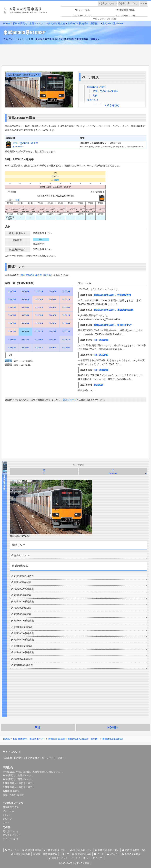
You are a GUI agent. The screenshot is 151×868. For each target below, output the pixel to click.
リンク (76, 858)
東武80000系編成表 (24, 640)
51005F (66, 291)
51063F (25, 323)
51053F (25, 307)
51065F (53, 323)
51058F (25, 315)
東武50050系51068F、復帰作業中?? (113, 325)
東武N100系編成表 (23, 665)
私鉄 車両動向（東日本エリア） (29, 23)
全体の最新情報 (133, 854)
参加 (122, 3)
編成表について (22, 555)
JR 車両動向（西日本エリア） (18, 779)
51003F (39, 291)
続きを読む (113, 105)
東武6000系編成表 (23, 627)
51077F (53, 339)
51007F (25, 299)
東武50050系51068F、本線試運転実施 (114, 310)
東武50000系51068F (113, 23)
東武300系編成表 (22, 608)
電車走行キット (11, 831)
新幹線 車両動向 (11, 791)
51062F (12, 323)
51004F (53, 291)
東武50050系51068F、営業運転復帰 (112, 295)
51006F (12, 299)
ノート (6, 823)
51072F (53, 331)
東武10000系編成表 (24, 576)
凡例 (95, 95)
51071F (39, 331)
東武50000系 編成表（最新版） (84, 23)
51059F (39, 315)
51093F (25, 348)
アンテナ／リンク (12, 835)
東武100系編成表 (22, 582)
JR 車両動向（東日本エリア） (18, 775)
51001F (12, 291)
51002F (25, 291)
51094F (39, 348)
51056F (66, 307)
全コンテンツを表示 (105, 19)
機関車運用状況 (11, 807)
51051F (66, 299)
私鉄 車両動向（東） (108, 850)
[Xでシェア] (44, 471)
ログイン (133, 3)
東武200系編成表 (22, 595)
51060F (53, 315)
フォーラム (8, 811)
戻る (38, 728)
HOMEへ (113, 728)
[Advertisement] (75, 54)
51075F (25, 339)
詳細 (60, 758)
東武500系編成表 (22, 614)
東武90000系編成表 (24, 652)
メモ (143, 3)
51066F (66, 323)
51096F (66, 348)
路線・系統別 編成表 (13, 795)
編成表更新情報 (82, 854)
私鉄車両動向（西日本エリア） (19, 787)
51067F (12, 331)
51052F (12, 307)
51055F (53, 307)
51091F (66, 339)
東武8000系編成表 (23, 646)
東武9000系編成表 (23, 659)
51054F (39, 307)
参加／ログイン (108, 3)
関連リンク (93, 100)
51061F (66, 315)
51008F (39, 299)
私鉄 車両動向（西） (135, 850)
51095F (53, 348)
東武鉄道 (99, 385)
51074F (12, 339)
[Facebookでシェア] (113, 471)
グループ (7, 819)
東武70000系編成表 (24, 633)
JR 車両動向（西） (81, 850)
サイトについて (11, 839)
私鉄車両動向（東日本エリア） (19, 783)
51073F (66, 331)
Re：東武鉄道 (101, 340)
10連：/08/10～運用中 (105, 91)
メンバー (7, 815)
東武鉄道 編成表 (57, 23)
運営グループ (70, 400)
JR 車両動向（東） (55, 850)
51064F (39, 323)
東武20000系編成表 (24, 589)
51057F (12, 315)
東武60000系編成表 (24, 621)
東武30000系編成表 (24, 602)
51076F (39, 339)
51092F (12, 348)
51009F (53, 299)
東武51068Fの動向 (97, 87)
